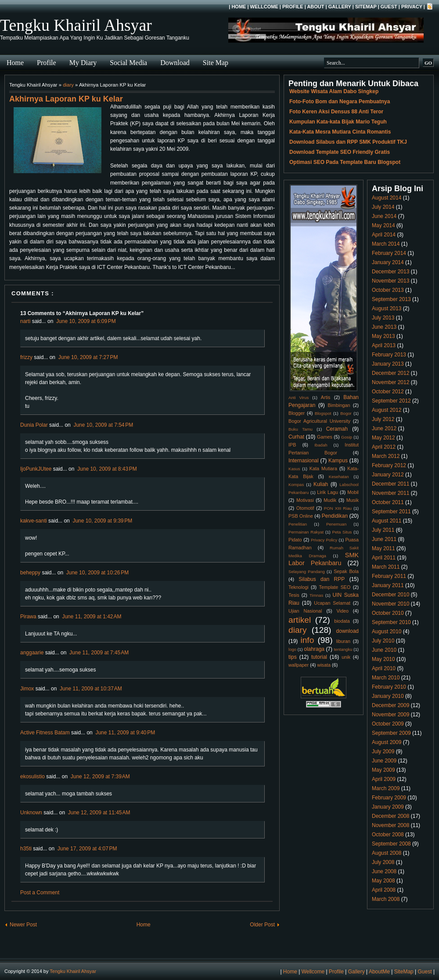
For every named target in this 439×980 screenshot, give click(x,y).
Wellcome (264, 7)
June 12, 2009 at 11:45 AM (99, 813)
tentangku (343, 649)
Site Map (216, 63)
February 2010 (389, 687)
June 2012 (384, 428)
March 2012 (386, 456)
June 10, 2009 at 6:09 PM (86, 321)
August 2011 (387, 521)
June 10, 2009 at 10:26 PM (97, 573)
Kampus (338, 461)
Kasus (294, 469)
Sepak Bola (346, 571)
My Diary (83, 63)
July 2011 (383, 530)
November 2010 (390, 604)
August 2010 (387, 632)
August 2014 (387, 198)
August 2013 (387, 309)
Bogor (346, 413)
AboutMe (379, 972)
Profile (293, 7)
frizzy (26, 357)
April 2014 (384, 235)
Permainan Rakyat (306, 532)
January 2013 (388, 364)
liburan (343, 641)
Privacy (412, 7)
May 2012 (383, 438)
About (315, 7)
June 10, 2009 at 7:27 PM (88, 357)
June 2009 (384, 761)
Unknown (31, 813)
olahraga (314, 649)
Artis (326, 397)
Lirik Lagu (327, 492)
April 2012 (384, 447)
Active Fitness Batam (45, 733)
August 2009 (387, 742)
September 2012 (391, 401)
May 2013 (383, 336)
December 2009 (390, 705)
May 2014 (383, 225)
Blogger (297, 413)
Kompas (296, 485)
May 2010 (383, 659)
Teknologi (299, 587)
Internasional (304, 461)
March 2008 (386, 899)
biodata (342, 621)
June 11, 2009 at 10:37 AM (91, 689)
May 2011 (383, 548)
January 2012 (388, 475)
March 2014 (386, 244)
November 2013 (390, 281)
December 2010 (390, 595)
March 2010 (386, 678)
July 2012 (383, 419)
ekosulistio (32, 777)
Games (325, 437)
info (307, 640)
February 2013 (389, 355)
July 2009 (383, 751)
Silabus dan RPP (322, 579)
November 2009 (390, 715)
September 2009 (391, 733)
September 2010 (391, 622)
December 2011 (390, 484)
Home (239, 7)
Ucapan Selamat (332, 603)
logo (292, 649)
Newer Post (23, 925)
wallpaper (299, 665)
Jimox (27, 689)
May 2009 (383, 770)
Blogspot (323, 413)
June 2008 (384, 871)
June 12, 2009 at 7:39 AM (100, 777)
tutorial (319, 657)
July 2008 (383, 862)
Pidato (295, 540)
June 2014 (384, 216)
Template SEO (335, 587)
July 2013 (383, 318)
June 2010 (384, 650)
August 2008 (387, 853)
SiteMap (366, 7)
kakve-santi (34, 521)
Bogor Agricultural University (319, 421)
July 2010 (383, 641)
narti (25, 321)
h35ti (26, 849)
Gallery (340, 7)
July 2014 (383, 207)
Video (343, 611)
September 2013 (391, 299)
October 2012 (388, 392)
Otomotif (305, 508)
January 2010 (388, 696)
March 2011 (386, 567)
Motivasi (305, 500)
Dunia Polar (34, 425)
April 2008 (384, 890)
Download (175, 63)
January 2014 (388, 262)
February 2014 (389, 253)
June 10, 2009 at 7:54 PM (103, 425)
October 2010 (388, 613)
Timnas (316, 595)
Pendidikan (335, 516)
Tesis (294, 595)
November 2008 (390, 825)
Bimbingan (339, 405)
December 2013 (390, 272)
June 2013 (384, 327)
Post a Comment (40, 893)
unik (346, 657)
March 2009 (386, 788)
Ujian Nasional (305, 611)
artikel (300, 620)
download (347, 631)
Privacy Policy (324, 540)
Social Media (128, 63)
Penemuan (336, 524)
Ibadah (321, 445)
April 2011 (384, 558)
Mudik (330, 500)
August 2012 (387, 410)
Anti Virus (299, 397)
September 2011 (391, 512)
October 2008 (388, 835)
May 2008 (383, 881)
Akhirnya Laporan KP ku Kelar (66, 99)
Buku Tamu (300, 429)
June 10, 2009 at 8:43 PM (107, 469)
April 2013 (384, 345)
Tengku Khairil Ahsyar (76, 25)
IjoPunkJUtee (36, 469)
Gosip (347, 437)
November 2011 (390, 493)
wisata (324, 665)
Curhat (296, 437)
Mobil (353, 492)
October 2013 (388, 290)
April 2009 (384, 779)
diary (68, 85)
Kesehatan (339, 477)
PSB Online (301, 516)
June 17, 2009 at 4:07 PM (87, 849)
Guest (389, 7)
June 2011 (384, 539)
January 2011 (388, 585)
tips (293, 657)
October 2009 (388, 724)
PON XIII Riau (338, 508)
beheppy (30, 573)
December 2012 (390, 373)
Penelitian (298, 524)
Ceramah (337, 429)
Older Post (262, 925)
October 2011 (388, 502)
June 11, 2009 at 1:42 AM (92, 617)
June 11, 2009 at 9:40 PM (125, 733)
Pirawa (28, 617)
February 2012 (389, 465)
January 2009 (388, 807)
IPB (292, 445)
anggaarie (32, 653)
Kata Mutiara (323, 468)
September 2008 (391, 844)
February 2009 (389, 798)
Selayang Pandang (307, 572)
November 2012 (390, 382)
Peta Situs (342, 532)
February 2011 (389, 576)
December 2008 (390, 816)
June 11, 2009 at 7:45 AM (99, 653)
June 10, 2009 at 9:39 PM (102, 521)
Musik (353, 500)
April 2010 (384, 668)
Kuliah (321, 484)
